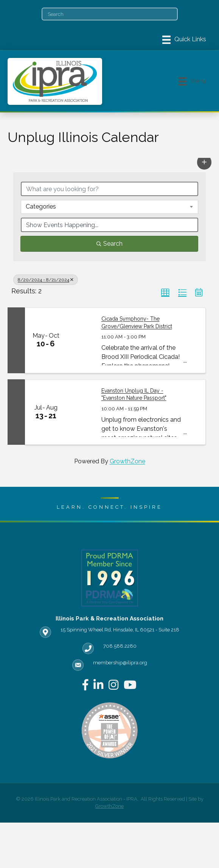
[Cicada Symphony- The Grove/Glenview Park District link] (80, 340)
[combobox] (109, 207)
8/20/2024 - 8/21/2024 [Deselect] (46, 280)
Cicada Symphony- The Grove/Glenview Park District (137, 323)
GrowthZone (127, 461)
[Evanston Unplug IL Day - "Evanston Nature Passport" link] (80, 412)
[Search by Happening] (109, 225)
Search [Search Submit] (109, 244)
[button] (204, 162)
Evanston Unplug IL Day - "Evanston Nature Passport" (134, 394)
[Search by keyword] (109, 189)
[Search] (110, 14)
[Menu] (184, 40)
